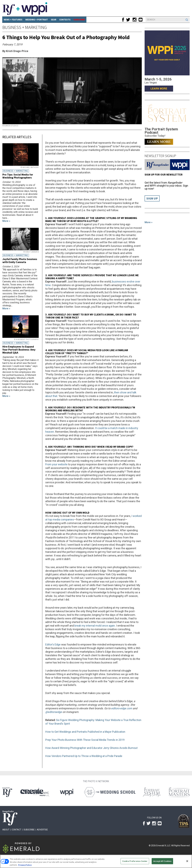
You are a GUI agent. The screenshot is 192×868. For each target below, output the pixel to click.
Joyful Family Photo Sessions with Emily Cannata (20, 261)
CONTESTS (65, 20)
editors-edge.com (122, 708)
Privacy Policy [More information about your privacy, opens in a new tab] (25, 865)
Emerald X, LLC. (164, 846)
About (6, 830)
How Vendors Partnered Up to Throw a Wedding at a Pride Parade (84, 756)
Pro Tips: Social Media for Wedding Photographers (18, 176)
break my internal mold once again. (95, 626)
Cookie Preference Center (135, 861)
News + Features (13, 20)
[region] (96, 861)
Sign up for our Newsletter (164, 175)
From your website (56, 464)
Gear (54, 20)
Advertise (42, 830)
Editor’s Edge (53, 644)
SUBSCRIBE (79, 20)
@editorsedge (54, 712)
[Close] (187, 861)
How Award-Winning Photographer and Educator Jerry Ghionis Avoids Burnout (91, 748)
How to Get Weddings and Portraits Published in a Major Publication (85, 732)
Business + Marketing (25, 27)
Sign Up (152, 198)
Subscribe (29, 830)
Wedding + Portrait (37, 20)
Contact (16, 830)
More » (148, 222)
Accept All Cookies (162, 861)
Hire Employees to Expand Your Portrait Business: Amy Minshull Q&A (19, 350)
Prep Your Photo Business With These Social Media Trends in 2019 (85, 740)
